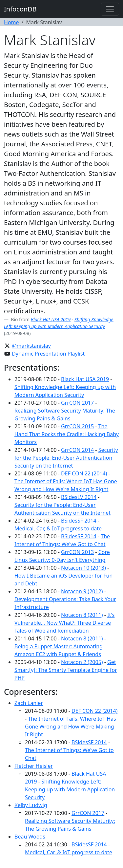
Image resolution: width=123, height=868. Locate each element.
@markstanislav (31, 346)
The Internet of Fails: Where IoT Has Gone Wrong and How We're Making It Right (71, 727)
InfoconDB (20, 9)
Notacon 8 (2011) (82, 615)
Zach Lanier (29, 703)
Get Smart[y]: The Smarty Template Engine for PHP (66, 670)
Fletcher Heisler (34, 766)
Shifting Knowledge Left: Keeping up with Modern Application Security (70, 789)
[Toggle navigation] (110, 9)
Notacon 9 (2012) (82, 591)
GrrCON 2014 (77, 450)
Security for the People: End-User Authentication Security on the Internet (66, 458)
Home (11, 22)
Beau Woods (30, 837)
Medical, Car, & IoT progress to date (58, 528)
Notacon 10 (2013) (83, 568)
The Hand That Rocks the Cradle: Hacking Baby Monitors (67, 434)
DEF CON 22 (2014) (84, 473)
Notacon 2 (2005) (82, 662)
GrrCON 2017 (77, 403)
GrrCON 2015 (77, 426)
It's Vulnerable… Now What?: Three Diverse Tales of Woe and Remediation (64, 623)
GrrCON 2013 (77, 552)
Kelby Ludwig (31, 805)
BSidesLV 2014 (79, 497)
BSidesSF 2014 (79, 521)
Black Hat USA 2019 (51, 319)
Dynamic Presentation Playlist (48, 354)
